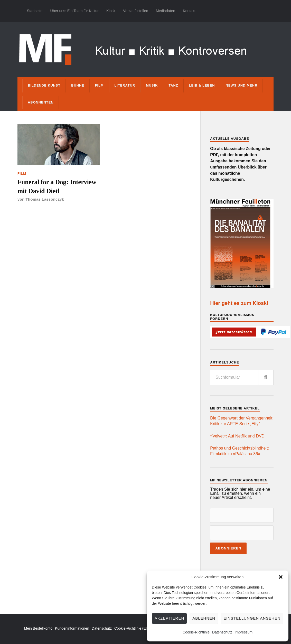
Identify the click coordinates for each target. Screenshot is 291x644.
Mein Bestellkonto (38, 628)
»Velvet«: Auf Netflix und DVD (237, 436)
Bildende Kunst (44, 85)
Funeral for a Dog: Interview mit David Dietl (57, 186)
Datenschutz (222, 632)
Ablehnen (204, 618)
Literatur (125, 85)
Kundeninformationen (72, 628)
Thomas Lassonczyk (45, 199)
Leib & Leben (202, 85)
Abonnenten (41, 102)
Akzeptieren (169, 618)
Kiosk (111, 11)
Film (99, 85)
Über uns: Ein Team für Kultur (74, 11)
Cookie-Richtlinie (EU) (132, 628)
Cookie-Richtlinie (196, 632)
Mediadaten (166, 11)
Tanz (173, 85)
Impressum (244, 632)
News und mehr (241, 85)
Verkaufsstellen (136, 11)
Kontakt (189, 11)
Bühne (78, 85)
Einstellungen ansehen (252, 618)
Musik (152, 85)
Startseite (35, 11)
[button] (281, 577)
